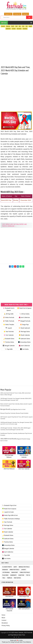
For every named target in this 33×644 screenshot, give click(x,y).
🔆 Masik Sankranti (24, 328)
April (16, 26)
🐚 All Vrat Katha (24, 314)
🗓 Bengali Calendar (9, 346)
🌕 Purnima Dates (9, 342)
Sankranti (13, 575)
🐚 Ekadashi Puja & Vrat (9, 506)
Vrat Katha (17, 578)
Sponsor (25, 14)
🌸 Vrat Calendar (9, 335)
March (13, 26)
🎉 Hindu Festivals (9, 318)
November (19, 29)
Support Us (8, 14)
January (3, 26)
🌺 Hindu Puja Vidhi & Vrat (10, 516)
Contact (4, 621)
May (20, 26)
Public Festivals (25, 572)
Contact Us (17, 14)
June (23, 26)
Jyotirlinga (6, 572)
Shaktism (21, 575)
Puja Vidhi (5, 575)
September (8, 29)
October (14, 29)
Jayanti (23, 570)
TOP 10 (28, 575)
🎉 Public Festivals (9, 321)
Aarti (15, 567)
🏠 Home (4, 23)
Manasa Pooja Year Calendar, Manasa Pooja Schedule (14, 413)
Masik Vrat (15, 572)
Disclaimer (5, 623)
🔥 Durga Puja (24, 325)
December (25, 29)
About (3, 618)
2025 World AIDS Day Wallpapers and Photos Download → (14, 225)
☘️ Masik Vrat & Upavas (9, 509)
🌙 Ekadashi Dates (9, 339)
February (8, 26)
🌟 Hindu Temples (9, 325)
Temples (9, 578)
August (30, 26)
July (27, 26)
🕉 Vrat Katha (24, 350)
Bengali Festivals (24, 567)
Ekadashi (5, 570)
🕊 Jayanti (9, 328)
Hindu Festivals (14, 570)
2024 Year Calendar (24, 469)
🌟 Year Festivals (9, 332)
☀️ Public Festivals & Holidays (11, 519)
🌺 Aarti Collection (24, 318)
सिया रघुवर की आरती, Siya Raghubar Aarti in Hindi (13, 410)
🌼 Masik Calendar (24, 335)
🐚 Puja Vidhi (9, 350)
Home (3, 615)
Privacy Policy (6, 626)
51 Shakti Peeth (7, 567)
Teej (4, 578)
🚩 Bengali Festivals (24, 321)
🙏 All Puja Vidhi (9, 314)
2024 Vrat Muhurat (9, 469)
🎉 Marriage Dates (24, 332)
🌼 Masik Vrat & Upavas (24, 308)
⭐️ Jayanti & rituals (8, 512)
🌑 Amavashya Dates (24, 342)
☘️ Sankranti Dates (24, 339)
